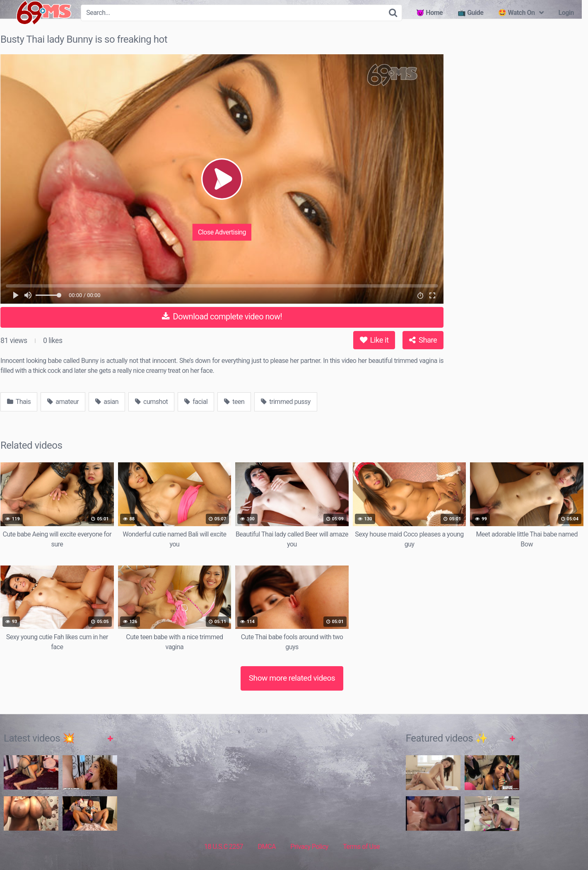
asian (107, 402)
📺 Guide (470, 13)
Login (566, 13)
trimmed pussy (286, 402)
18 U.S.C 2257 (224, 847)
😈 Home (429, 13)
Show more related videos (292, 678)
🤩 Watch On (516, 13)
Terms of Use (361, 847)
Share (423, 340)
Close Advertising (222, 232)
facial (196, 402)
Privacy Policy (309, 847)
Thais (19, 402)
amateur (63, 402)
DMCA (267, 847)
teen (234, 402)
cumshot (151, 402)
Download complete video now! (222, 317)
